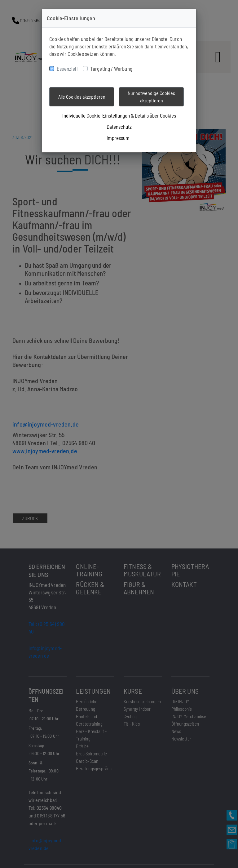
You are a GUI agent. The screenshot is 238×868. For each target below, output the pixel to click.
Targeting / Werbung (111, 69)
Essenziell (67, 69)
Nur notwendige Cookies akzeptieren (151, 97)
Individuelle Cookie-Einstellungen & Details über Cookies (119, 115)
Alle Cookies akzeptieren (82, 97)
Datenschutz (119, 127)
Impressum (118, 138)
